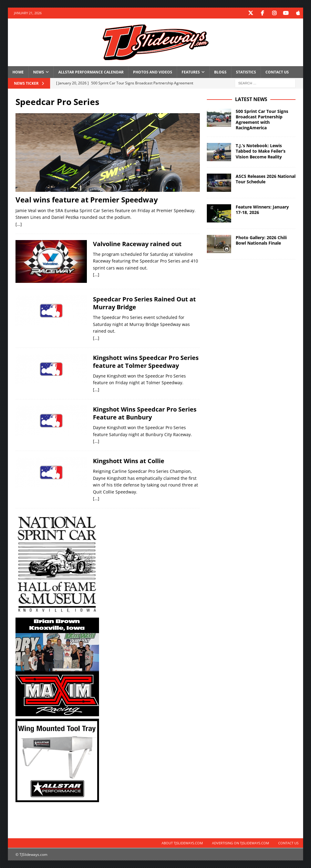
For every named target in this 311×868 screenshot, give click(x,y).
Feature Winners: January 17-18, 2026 (262, 210)
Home (18, 72)
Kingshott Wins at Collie (129, 461)
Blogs (220, 72)
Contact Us (277, 72)
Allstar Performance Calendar (91, 72)
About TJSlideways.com (182, 843)
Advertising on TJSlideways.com (241, 843)
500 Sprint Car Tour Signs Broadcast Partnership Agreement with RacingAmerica (262, 119)
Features (191, 72)
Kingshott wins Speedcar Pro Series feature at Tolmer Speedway (146, 361)
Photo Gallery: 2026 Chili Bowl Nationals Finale (261, 240)
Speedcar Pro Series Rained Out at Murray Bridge (144, 303)
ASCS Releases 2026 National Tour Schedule (266, 179)
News (39, 72)
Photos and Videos (153, 72)
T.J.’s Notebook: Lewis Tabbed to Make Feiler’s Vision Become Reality (261, 151)
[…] (19, 224)
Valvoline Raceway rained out (137, 244)
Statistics (246, 72)
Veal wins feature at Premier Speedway (87, 199)
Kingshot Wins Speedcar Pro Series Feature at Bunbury (145, 413)
